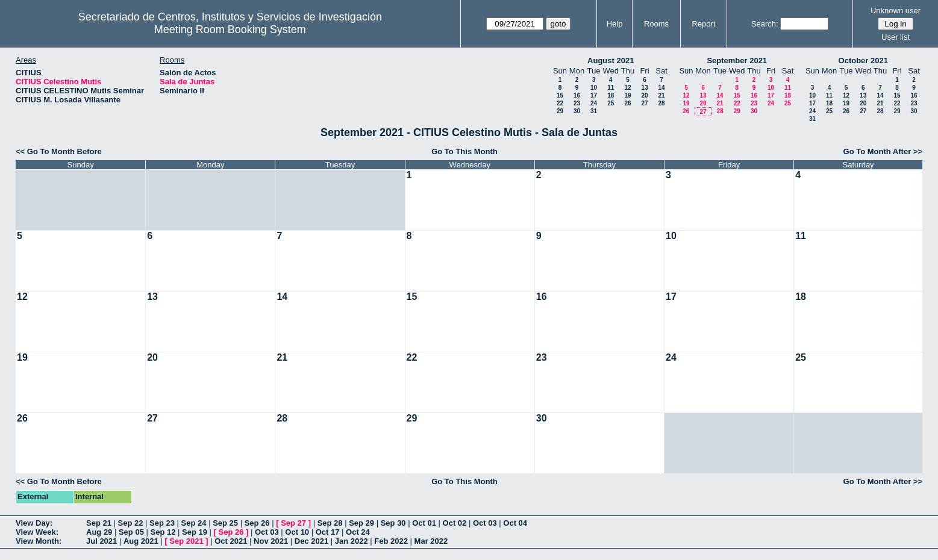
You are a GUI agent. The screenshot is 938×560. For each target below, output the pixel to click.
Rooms (656, 24)
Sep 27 (293, 523)
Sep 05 (131, 532)
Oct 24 (358, 532)
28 (661, 103)
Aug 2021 (141, 541)
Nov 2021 (271, 541)
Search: (765, 24)
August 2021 (611, 61)
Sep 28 (330, 523)
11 (611, 88)
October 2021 (863, 61)
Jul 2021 (102, 541)
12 (627, 88)
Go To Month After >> (883, 151)
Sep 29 (361, 523)
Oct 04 (515, 523)
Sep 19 (195, 532)
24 (594, 103)
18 (611, 95)
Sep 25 (225, 523)
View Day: (34, 523)
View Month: (39, 541)
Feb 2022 (391, 541)
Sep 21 (99, 523)
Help (615, 24)
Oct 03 (485, 523)
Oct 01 (424, 523)
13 (644, 88)
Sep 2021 (186, 541)
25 (611, 103)
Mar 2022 (431, 541)
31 (594, 111)
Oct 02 (455, 523)
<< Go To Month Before (59, 151)
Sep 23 (162, 523)
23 (577, 103)
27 (644, 103)
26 (627, 103)
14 (661, 88)
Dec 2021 (311, 541)
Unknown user (896, 11)
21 (661, 95)
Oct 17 (328, 532)
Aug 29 (99, 532)
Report (703, 24)
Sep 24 (194, 523)
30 (577, 111)
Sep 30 (393, 523)
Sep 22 (131, 523)
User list (896, 37)
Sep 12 (163, 532)
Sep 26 (257, 523)
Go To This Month (464, 151)
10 (594, 88)
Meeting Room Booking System (230, 30)
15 (560, 95)
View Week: (37, 532)
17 (594, 95)
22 (560, 103)
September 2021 (737, 61)
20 (644, 95)
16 (577, 95)
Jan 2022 (352, 541)
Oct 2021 (231, 541)
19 (627, 95)
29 (560, 111)
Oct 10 (297, 532)
